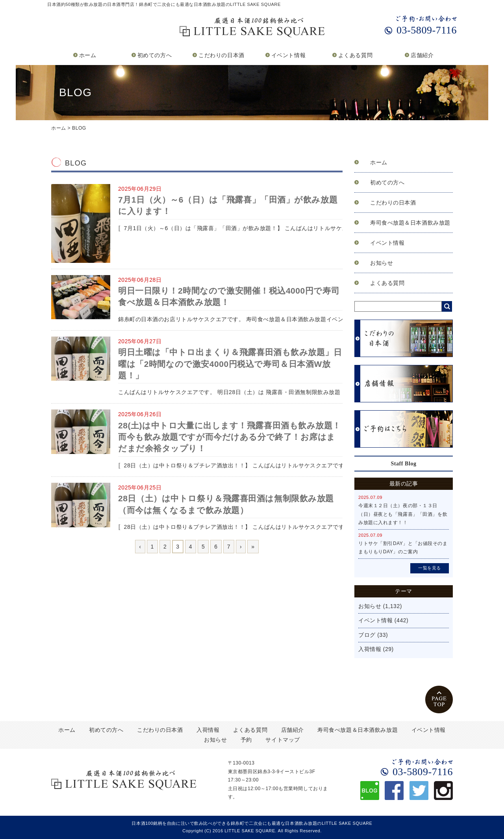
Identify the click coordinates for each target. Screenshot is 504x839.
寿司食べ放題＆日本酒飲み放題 (410, 223)
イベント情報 (288, 55)
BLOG (79, 128)
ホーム (88, 55)
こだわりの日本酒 (221, 55)
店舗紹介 (422, 55)
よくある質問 (355, 55)
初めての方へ (155, 55)
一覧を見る (430, 568)
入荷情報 (370, 649)
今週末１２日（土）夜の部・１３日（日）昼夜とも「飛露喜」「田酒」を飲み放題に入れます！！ (403, 514)
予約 (246, 740)
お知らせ (382, 263)
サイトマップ (283, 740)
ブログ (367, 635)
